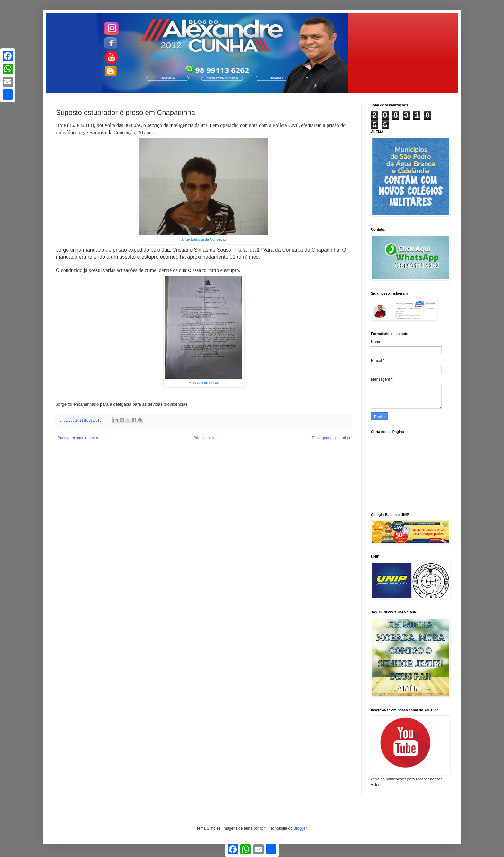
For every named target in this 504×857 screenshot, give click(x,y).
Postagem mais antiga (331, 438)
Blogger (300, 828)
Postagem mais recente (78, 438)
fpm (263, 828)
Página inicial (205, 438)
